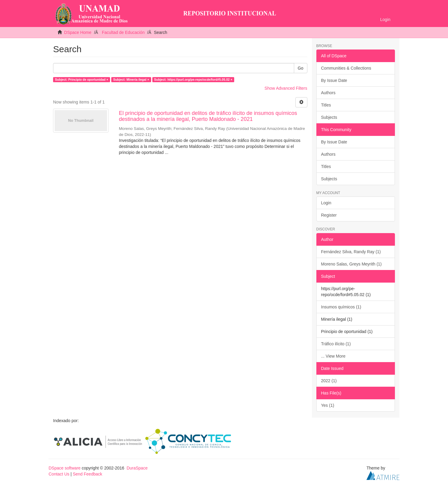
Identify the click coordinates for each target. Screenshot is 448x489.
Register (329, 215)
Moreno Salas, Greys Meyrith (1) (351, 264)
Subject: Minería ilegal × (131, 79)
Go (301, 68)
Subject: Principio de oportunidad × (82, 79)
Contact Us (59, 474)
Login (326, 203)
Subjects (329, 117)
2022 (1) (329, 381)
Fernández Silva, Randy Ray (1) (351, 252)
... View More (333, 356)
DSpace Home (78, 32)
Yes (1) (328, 405)
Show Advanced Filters (286, 88)
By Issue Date (334, 80)
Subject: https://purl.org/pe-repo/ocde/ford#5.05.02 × (193, 79)
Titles (326, 105)
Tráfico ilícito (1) (336, 344)
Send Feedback (88, 474)
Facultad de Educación (123, 32)
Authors (328, 93)
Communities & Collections (346, 68)
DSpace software (65, 468)
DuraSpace (137, 468)
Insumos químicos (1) (341, 307)
